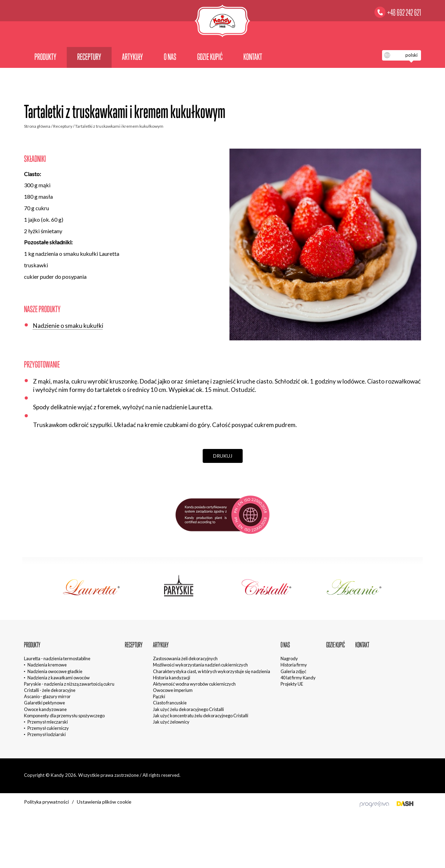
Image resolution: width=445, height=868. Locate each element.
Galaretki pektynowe (44, 703)
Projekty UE (292, 684)
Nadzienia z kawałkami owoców (59, 678)
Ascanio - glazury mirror (47, 696)
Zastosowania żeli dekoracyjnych (185, 658)
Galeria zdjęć (293, 671)
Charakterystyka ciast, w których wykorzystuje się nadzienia (212, 671)
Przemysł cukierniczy (48, 728)
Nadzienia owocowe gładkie (55, 671)
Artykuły (132, 57)
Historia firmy (294, 665)
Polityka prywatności (46, 802)
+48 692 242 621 (404, 13)
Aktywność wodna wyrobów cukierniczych (194, 684)
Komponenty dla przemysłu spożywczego (64, 716)
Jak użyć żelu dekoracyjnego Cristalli (188, 709)
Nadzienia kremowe (47, 665)
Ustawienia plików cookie (104, 802)
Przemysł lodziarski (47, 734)
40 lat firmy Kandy (298, 678)
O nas (170, 57)
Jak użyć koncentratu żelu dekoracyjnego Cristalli (201, 716)
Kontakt (253, 57)
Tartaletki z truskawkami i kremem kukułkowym (119, 126)
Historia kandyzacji (172, 678)
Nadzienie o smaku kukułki (68, 326)
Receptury (89, 57)
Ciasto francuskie (170, 703)
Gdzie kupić (210, 57)
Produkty (45, 57)
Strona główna (37, 126)
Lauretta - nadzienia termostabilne (57, 658)
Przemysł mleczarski (48, 722)
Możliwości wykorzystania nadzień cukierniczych (200, 665)
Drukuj (223, 456)
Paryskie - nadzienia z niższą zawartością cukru (69, 684)
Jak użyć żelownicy (171, 722)
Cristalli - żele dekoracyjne (50, 690)
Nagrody (289, 658)
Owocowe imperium (173, 690)
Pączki (159, 696)
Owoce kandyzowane (45, 709)
